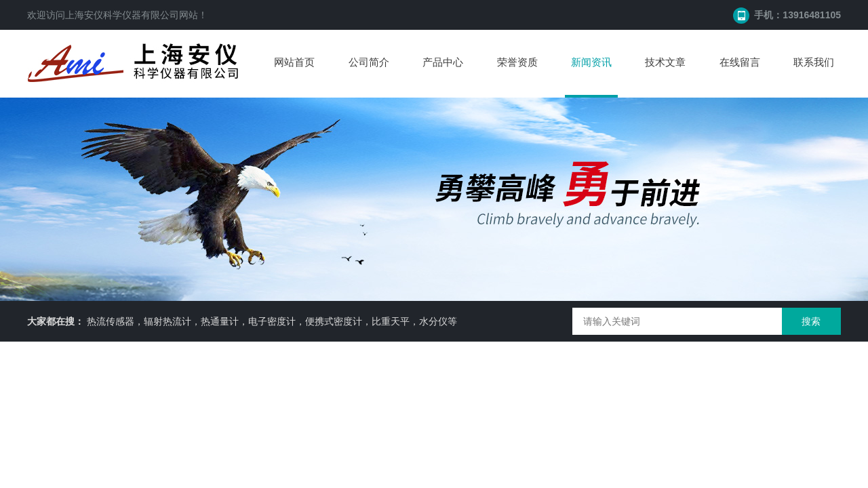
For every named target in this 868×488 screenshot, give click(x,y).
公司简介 (369, 62)
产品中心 (443, 62)
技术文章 (665, 62)
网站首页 (294, 62)
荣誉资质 (517, 62)
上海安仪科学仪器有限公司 (122, 15)
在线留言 (740, 62)
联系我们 (814, 62)
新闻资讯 (591, 62)
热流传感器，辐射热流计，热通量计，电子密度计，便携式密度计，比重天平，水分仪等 (272, 321)
